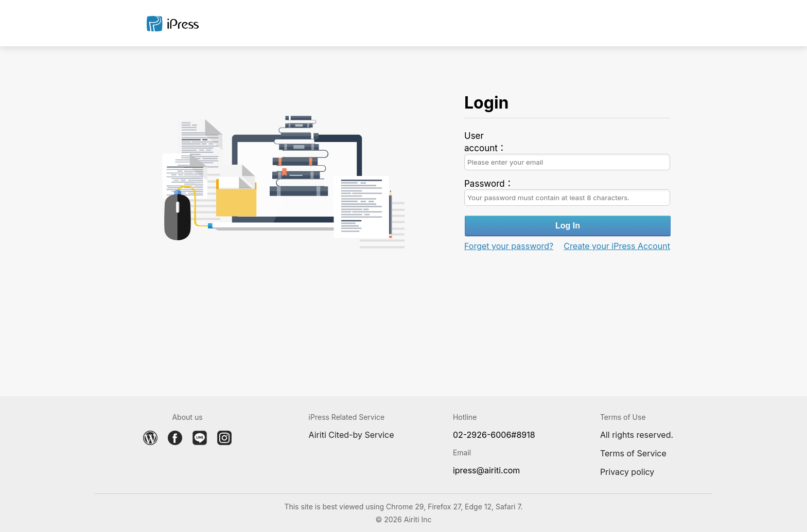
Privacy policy (627, 472)
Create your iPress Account (617, 246)
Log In (568, 226)
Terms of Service (633, 453)
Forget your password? (509, 246)
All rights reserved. (637, 435)
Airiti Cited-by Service (352, 435)
